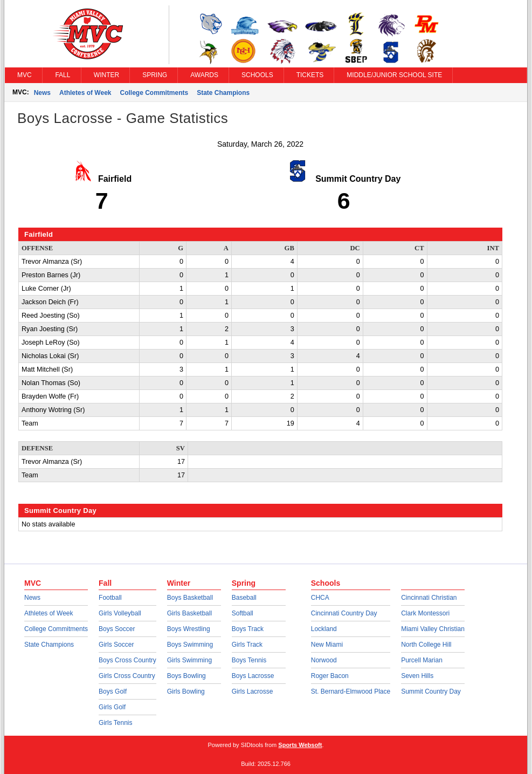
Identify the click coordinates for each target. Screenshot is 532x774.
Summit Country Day (431, 691)
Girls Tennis (115, 723)
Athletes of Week (85, 93)
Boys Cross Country (127, 660)
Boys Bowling (186, 676)
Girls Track (247, 645)
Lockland (324, 629)
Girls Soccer (116, 645)
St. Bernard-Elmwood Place (351, 691)
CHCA (320, 598)
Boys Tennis (249, 660)
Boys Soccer (117, 629)
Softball (243, 613)
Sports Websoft (300, 745)
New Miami (327, 645)
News (42, 93)
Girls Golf (112, 707)
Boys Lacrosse (253, 676)
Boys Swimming (190, 645)
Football (110, 598)
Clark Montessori (425, 613)
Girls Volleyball (120, 613)
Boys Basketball (190, 598)
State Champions (223, 93)
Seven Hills (417, 676)
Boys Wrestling (189, 629)
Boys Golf (113, 691)
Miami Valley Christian (433, 629)
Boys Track (248, 629)
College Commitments (154, 93)
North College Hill (426, 645)
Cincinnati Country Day (344, 613)
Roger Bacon (330, 676)
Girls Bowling (186, 691)
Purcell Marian (422, 660)
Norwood (324, 660)
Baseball (244, 598)
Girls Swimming (189, 660)
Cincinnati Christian (429, 598)
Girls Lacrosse (253, 691)
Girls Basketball (189, 613)
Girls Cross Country (127, 676)
